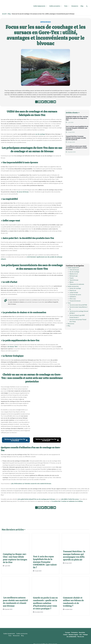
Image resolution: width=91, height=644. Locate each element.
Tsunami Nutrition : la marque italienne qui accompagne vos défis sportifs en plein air (76, 138)
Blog (82, 6)
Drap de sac (73, 290)
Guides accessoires (56, 6)
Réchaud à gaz (74, 276)
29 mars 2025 (71, 142)
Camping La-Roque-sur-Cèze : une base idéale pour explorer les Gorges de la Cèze (77, 118)
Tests (67, 6)
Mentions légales (74, 635)
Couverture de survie (75, 295)
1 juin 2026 (70, 122)
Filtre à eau (73, 299)
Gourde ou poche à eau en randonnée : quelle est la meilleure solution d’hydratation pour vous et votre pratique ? (45, 603)
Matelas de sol (74, 274)
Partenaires (75, 633)
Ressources (75, 6)
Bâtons (71, 282)
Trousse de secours (75, 301)
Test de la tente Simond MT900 (78, 305)
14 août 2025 (71, 132)
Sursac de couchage (75, 288)
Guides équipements (40, 6)
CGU (81, 635)
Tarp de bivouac (74, 280)
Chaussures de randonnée (77, 284)
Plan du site (81, 637)
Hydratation (73, 297)
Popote (72, 278)
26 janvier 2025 (72, 152)
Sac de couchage (74, 272)
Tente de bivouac (74, 270)
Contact (66, 635)
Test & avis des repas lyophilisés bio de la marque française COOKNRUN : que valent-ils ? (77, 128)
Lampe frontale (74, 293)
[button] (46, 6)
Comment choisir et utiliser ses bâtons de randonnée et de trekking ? (73, 602)
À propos (68, 633)
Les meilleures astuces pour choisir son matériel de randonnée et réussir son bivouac (76, 148)
